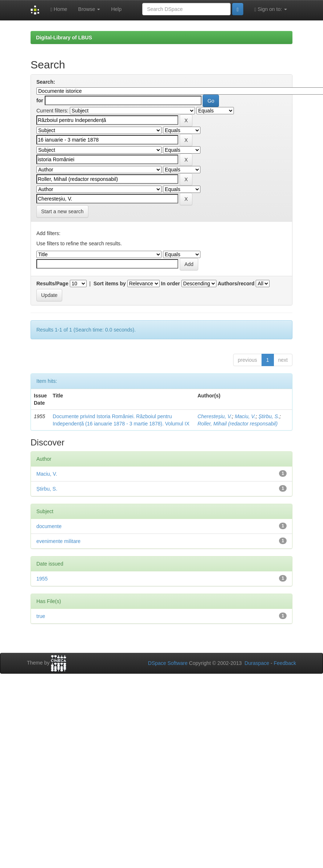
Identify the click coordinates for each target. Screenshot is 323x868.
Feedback (285, 663)
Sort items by (110, 284)
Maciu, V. (245, 416)
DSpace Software (168, 663)
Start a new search (62, 211)
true (41, 616)
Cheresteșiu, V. (215, 416)
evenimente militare (58, 541)
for (40, 100)
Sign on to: (271, 9)
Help (116, 9)
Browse (89, 9)
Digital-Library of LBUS (64, 37)
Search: (46, 82)
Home (59, 9)
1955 (42, 579)
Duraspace (257, 663)
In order (171, 284)
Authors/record (236, 284)
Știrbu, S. (269, 416)
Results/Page (52, 284)
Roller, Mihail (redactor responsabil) (238, 424)
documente (49, 526)
